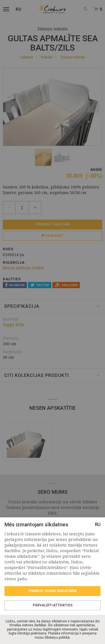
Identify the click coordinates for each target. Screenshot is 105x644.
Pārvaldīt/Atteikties (53, 605)
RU (98, 524)
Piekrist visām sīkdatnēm (53, 591)
